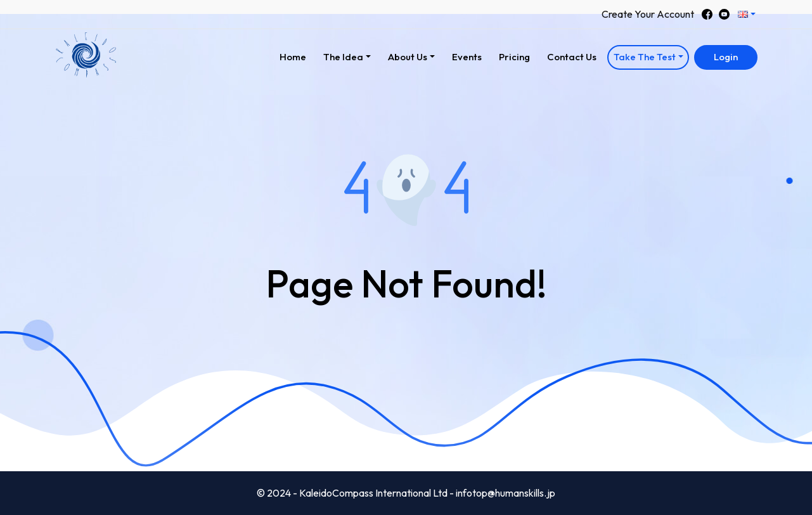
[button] (746, 14)
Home (296, 55)
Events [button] (467, 57)
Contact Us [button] (572, 57)
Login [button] (726, 57)
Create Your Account (648, 14)
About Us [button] (408, 57)
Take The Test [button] (645, 57)
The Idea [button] (343, 57)
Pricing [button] (514, 57)
